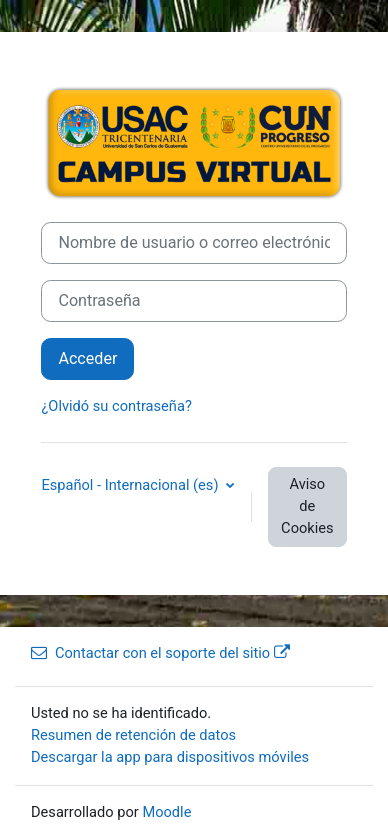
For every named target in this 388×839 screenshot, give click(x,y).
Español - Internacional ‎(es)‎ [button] (131, 485)
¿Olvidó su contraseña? (116, 406)
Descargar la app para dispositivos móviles (170, 757)
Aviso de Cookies (307, 506)
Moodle (166, 812)
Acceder (87, 358)
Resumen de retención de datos (133, 735)
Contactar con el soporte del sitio (160, 653)
